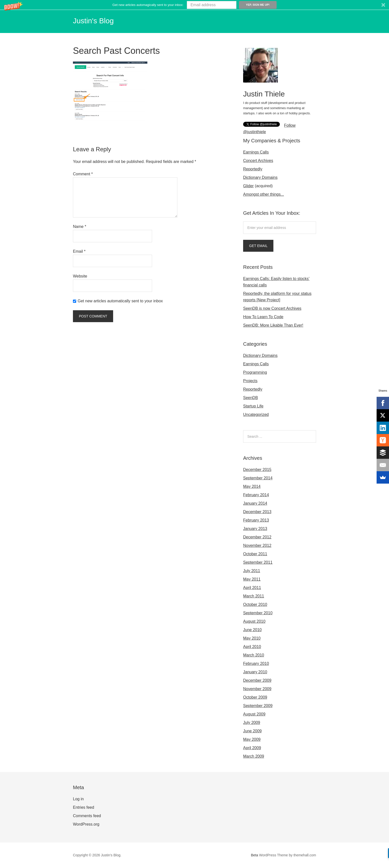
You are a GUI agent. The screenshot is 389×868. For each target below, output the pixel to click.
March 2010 (254, 655)
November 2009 (257, 689)
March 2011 (254, 596)
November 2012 (257, 545)
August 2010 (254, 621)
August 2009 (254, 714)
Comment (83, 174)
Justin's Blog (97, 20)
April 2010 (252, 647)
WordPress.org (86, 824)
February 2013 (256, 520)
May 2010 (252, 638)
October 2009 (255, 697)
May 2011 (252, 579)
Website (80, 276)
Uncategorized (256, 415)
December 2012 (257, 537)
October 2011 (255, 554)
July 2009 (252, 723)
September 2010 (258, 613)
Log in (78, 799)
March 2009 (254, 756)
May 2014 (252, 486)
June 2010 (252, 630)
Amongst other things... (264, 194)
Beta (255, 855)
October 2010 (255, 604)
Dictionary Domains (260, 177)
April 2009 (252, 748)
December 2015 (257, 470)
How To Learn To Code (263, 317)
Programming (255, 372)
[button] (194, 5)
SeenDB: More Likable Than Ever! (273, 325)
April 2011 (252, 588)
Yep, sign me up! (258, 5)
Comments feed (87, 816)
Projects (250, 381)
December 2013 (257, 512)
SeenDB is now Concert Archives (272, 308)
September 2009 (258, 706)
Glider (248, 186)
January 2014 (255, 503)
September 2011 (258, 562)
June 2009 (252, 731)
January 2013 (255, 529)
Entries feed (83, 807)
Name (80, 227)
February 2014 (256, 495)
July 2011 (252, 571)
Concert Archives (258, 161)
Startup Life (253, 406)
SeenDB (251, 398)
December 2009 (257, 680)
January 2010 (255, 672)
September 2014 (258, 478)
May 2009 (252, 739)
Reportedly (253, 169)
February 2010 (256, 664)
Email (79, 251)
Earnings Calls (256, 152)
